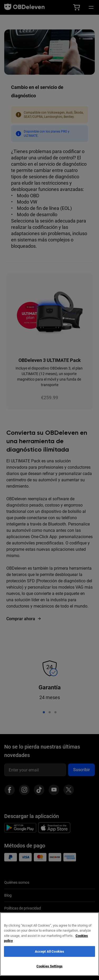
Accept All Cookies (49, 951)
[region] (49, 944)
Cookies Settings (49, 966)
